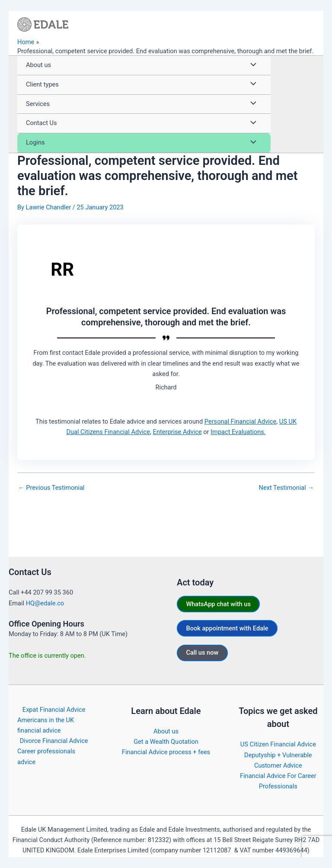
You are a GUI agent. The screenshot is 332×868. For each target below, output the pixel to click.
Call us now (202, 653)
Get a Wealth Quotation (166, 742)
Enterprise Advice (177, 432)
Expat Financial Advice (54, 710)
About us (166, 731)
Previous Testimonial (51, 488)
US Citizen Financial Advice (278, 744)
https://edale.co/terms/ (288, 861)
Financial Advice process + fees (166, 752)
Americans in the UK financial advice (46, 725)
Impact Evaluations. (238, 432)
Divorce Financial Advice (54, 741)
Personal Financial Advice (240, 421)
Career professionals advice (46, 756)
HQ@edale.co (45, 603)
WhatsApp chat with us (218, 604)
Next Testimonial (286, 488)
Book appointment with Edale (227, 628)
